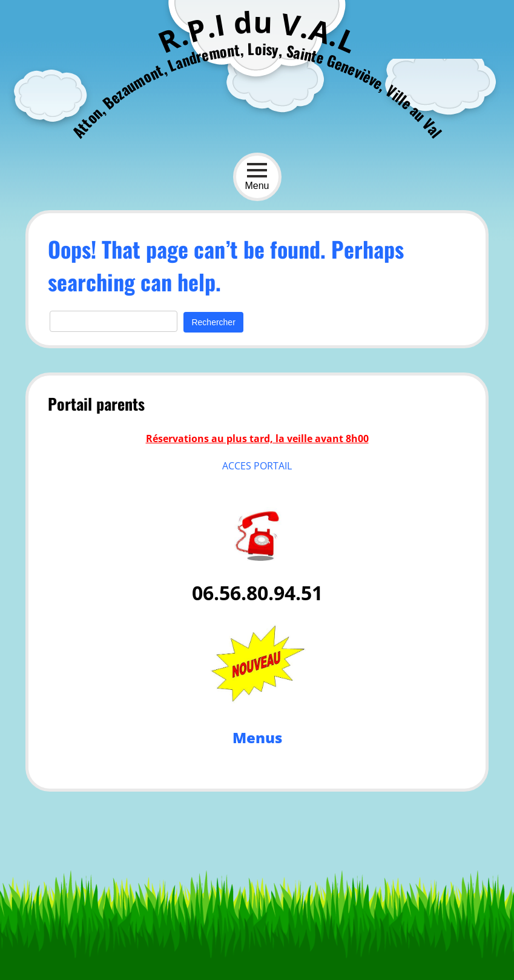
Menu (257, 177)
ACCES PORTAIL (257, 466)
